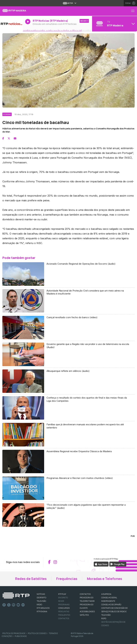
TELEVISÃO (41, 601)
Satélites (84, 615)
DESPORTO (41, 598)
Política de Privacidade (14, 633)
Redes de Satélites (31, 579)
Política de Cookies (37, 633)
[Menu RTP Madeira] (134, 11)
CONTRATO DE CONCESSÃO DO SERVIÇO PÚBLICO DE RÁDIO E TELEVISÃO (114, 611)
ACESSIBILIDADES (87, 611)
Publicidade (21, 636)
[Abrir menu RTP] (69, 3)
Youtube (18, 605)
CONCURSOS (64, 608)
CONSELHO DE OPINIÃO (111, 605)
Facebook (4, 605)
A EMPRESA (106, 594)
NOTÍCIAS (41, 594)
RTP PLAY (62, 594)
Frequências (67, 579)
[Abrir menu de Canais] (114, 24)
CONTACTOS (85, 594)
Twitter (9, 605)
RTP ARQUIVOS (43, 608)
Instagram (14, 605)
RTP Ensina (42, 611)
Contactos (64, 618)
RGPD (104, 618)
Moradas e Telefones (104, 579)
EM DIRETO (63, 598)
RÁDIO (39, 605)
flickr (23, 605)
